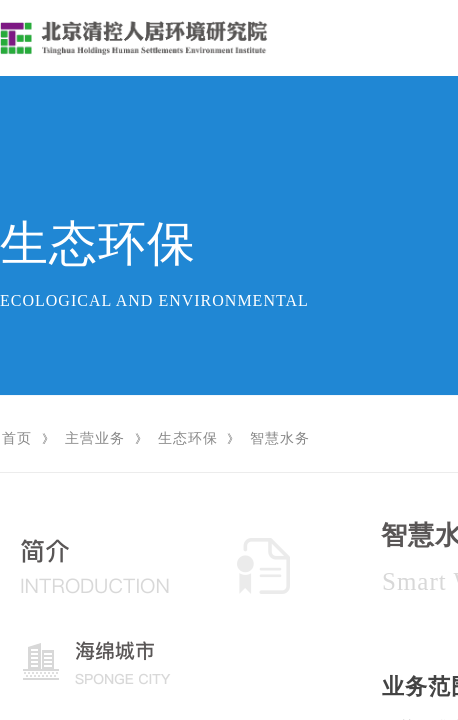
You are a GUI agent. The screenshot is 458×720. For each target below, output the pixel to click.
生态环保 (188, 438)
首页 (17, 438)
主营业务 (95, 438)
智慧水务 (280, 438)
